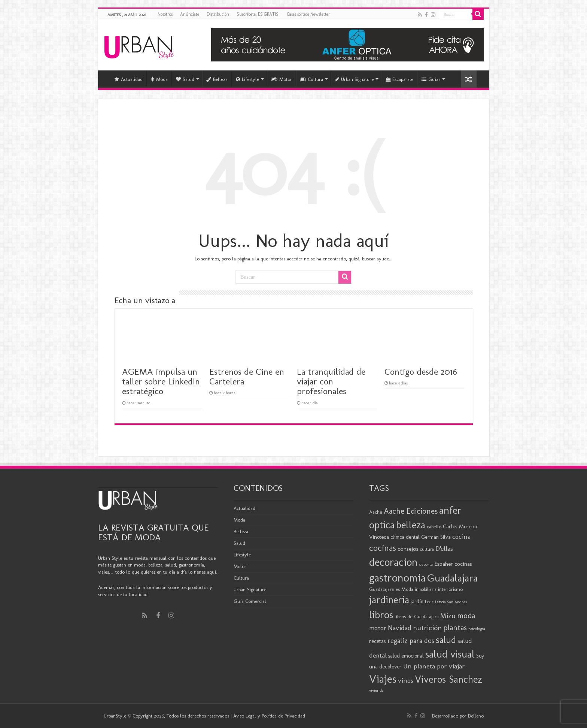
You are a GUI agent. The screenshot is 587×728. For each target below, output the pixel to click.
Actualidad (129, 79)
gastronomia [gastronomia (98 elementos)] (397, 578)
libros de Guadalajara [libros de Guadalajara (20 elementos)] (417, 616)
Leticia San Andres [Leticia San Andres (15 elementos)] (451, 602)
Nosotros (165, 14)
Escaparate (399, 79)
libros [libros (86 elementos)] (381, 615)
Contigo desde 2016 (421, 371)
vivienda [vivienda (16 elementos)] (376, 690)
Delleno (476, 716)
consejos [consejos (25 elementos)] (408, 549)
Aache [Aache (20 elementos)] (376, 512)
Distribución (218, 14)
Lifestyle (247, 79)
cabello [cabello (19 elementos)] (434, 527)
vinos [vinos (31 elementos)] (406, 680)
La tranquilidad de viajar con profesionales (331, 381)
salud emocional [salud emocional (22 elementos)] (406, 656)
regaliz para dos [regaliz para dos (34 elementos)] (411, 641)
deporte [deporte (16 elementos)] (426, 564)
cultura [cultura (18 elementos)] (427, 549)
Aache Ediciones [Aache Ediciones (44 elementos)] (411, 511)
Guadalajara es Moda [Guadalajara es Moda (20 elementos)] (391, 589)
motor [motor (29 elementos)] (378, 628)
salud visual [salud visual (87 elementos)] (450, 654)
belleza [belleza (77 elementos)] (411, 525)
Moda (159, 79)
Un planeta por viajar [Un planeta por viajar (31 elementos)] (434, 666)
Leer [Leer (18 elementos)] (429, 602)
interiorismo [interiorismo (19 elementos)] (450, 589)
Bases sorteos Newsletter (309, 14)
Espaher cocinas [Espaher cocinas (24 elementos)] (453, 564)
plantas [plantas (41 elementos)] (455, 628)
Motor (282, 79)
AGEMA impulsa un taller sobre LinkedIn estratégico (161, 381)
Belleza (217, 79)
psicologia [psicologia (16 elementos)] (477, 629)
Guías (431, 79)
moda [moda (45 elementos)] (466, 615)
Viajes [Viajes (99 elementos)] (383, 679)
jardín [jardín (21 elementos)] (417, 602)
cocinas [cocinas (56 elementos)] (383, 548)
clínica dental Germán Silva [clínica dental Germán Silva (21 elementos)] (421, 537)
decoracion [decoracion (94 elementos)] (393, 562)
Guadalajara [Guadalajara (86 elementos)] (452, 578)
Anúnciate (190, 14)
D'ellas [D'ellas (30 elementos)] (444, 549)
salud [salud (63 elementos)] (446, 640)
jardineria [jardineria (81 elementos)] (389, 600)
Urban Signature (354, 79)
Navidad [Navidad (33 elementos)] (400, 628)
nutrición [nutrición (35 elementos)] (427, 628)
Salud (185, 79)
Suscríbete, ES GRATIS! (258, 14)
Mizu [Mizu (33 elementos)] (448, 616)
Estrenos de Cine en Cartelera (247, 376)
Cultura (312, 79)
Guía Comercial (250, 601)
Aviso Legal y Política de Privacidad (269, 716)
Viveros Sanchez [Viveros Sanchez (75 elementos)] (448, 679)
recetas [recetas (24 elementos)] (378, 641)
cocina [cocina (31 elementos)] (461, 537)
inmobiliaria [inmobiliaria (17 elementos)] (426, 589)
